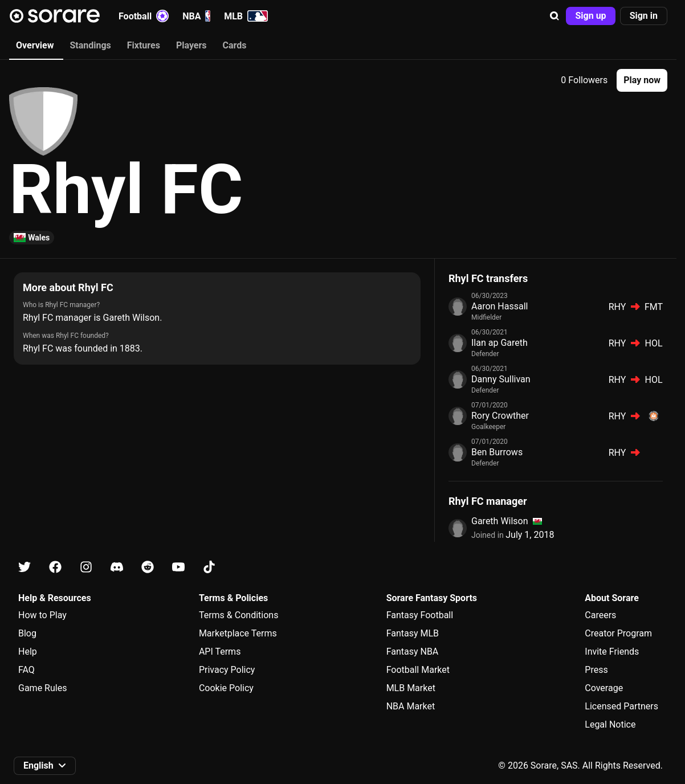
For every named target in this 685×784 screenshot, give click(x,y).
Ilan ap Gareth (500, 343)
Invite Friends (612, 652)
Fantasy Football (420, 615)
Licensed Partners (621, 706)
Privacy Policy (227, 670)
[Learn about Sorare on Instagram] (86, 567)
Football (144, 16)
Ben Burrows (497, 452)
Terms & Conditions (239, 615)
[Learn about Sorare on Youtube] (178, 567)
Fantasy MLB (413, 633)
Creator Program (618, 633)
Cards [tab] (235, 45)
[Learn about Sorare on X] (25, 567)
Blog (27, 633)
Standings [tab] (90, 45)
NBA (196, 16)
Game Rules (42, 688)
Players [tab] (191, 45)
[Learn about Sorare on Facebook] (55, 567)
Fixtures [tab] (144, 45)
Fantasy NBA (413, 652)
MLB (246, 16)
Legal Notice (610, 724)
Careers (600, 615)
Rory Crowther (500, 416)
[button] (554, 16)
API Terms (220, 652)
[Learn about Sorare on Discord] (117, 567)
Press (596, 670)
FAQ (26, 670)
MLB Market (411, 688)
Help (28, 652)
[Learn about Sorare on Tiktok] (209, 567)
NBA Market (411, 706)
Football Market (418, 670)
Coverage (604, 688)
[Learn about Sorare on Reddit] (148, 567)
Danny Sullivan (501, 379)
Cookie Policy (226, 688)
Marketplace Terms (238, 633)
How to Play (42, 615)
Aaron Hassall (500, 306)
